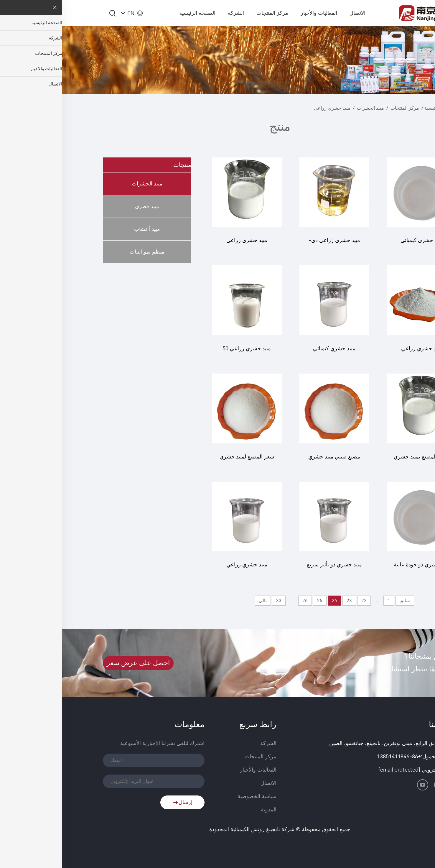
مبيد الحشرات (308, 108)
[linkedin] (389, 785)
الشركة (174, 13)
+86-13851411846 (337, 757)
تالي (201, 601)
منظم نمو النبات (85, 252)
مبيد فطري (85, 206)
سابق (343, 601)
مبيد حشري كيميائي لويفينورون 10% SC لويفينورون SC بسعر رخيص (272, 351)
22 (302, 601)
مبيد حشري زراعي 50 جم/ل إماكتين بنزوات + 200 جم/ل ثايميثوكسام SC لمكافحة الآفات (185, 351)
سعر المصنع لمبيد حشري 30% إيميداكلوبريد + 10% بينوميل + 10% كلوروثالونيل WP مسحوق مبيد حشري (185, 460)
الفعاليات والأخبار (257, 13)
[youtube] (360, 785)
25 (258, 601)
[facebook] (378, 785)
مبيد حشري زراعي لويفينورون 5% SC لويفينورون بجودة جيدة (185, 243)
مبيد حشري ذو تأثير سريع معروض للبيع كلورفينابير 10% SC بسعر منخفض (272, 567)
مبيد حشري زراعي (270, 108)
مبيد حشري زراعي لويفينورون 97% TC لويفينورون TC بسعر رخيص (359, 351)
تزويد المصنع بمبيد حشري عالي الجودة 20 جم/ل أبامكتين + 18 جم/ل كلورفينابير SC (359, 460)
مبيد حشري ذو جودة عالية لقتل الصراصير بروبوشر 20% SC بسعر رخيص (360, 567)
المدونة (206, 810)
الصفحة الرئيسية (135, 13)
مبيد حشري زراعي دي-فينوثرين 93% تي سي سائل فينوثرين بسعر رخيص (272, 243)
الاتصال (295, 13)
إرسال (120, 803)
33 (217, 601)
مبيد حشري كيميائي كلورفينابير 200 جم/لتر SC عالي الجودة (360, 243)
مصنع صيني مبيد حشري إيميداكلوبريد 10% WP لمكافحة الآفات (272, 460)
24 (272, 601)
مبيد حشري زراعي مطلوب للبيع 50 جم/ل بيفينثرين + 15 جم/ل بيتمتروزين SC (184, 567)
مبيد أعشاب (85, 229)
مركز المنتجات (210, 13)
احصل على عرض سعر (76, 663)
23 (287, 601)
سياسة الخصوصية (195, 796)
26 (243, 601)
